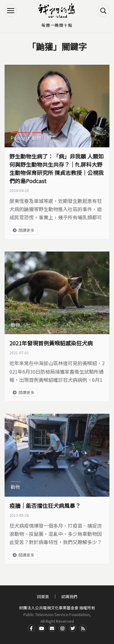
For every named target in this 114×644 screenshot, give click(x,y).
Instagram (62, 628)
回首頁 (43, 596)
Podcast (21, 138)
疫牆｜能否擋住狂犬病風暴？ (45, 505)
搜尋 (103, 11)
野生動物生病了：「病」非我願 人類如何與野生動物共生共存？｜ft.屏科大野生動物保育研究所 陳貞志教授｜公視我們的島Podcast (57, 168)
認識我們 (69, 596)
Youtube (42, 628)
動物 (37, 138)
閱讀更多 (26, 230)
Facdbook (31, 628)
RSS (83, 628)
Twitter (73, 628)
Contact (52, 628)
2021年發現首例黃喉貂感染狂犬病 (51, 343)
